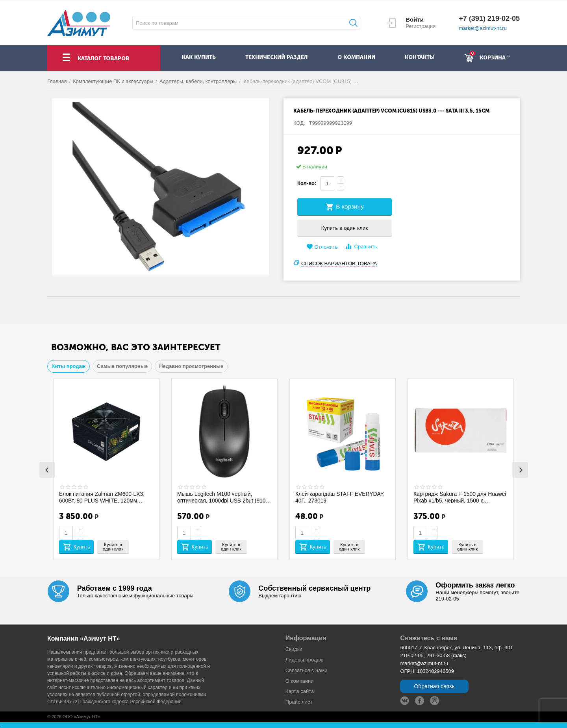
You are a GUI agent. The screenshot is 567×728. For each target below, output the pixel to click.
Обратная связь (434, 686)
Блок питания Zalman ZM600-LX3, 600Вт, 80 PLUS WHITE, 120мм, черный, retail (102, 497)
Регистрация (421, 26)
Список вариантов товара (339, 263)
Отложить (322, 247)
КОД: (299, 123)
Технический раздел (276, 57)
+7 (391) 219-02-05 (489, 18)
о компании (356, 57)
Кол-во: (307, 183)
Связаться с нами (307, 670)
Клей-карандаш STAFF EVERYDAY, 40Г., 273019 (341, 497)
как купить (199, 57)
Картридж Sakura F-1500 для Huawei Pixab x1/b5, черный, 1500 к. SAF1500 (460, 497)
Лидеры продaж (304, 660)
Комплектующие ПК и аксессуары (113, 81)
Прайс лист (299, 702)
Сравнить (361, 247)
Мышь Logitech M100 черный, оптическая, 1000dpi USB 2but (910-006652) (223, 497)
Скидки (294, 649)
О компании (300, 681)
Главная (57, 81)
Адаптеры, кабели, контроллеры (198, 81)
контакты (420, 57)
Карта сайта (300, 691)
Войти (415, 19)
